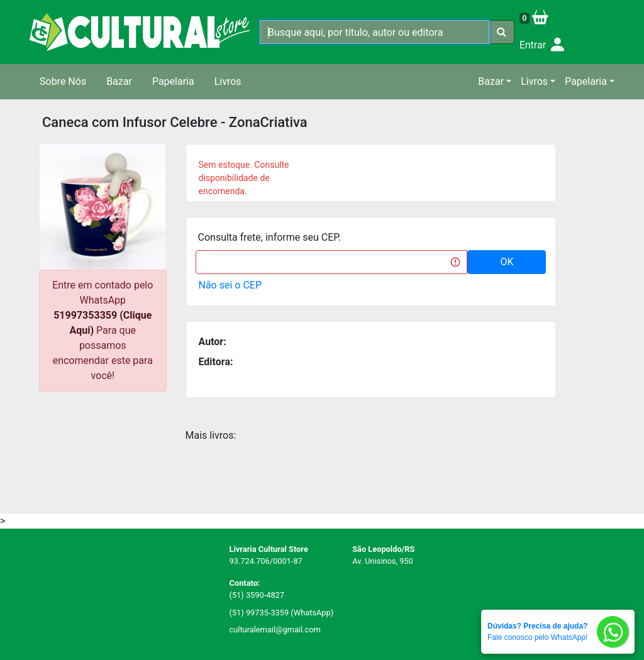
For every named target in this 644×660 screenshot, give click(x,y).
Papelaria (173, 81)
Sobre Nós (63, 81)
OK (507, 262)
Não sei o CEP (230, 285)
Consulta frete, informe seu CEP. (270, 237)
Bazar (119, 81)
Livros (228, 81)
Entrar (543, 46)
